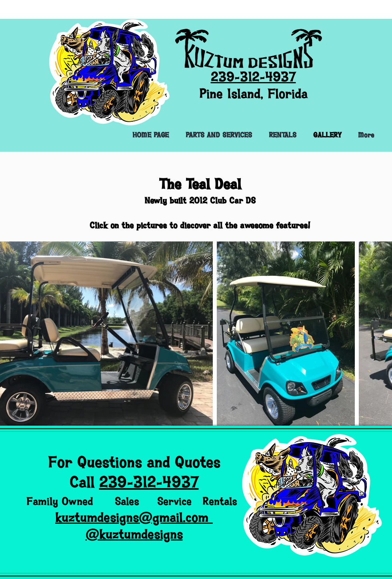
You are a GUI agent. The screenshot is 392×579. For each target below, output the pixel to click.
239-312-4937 (149, 482)
